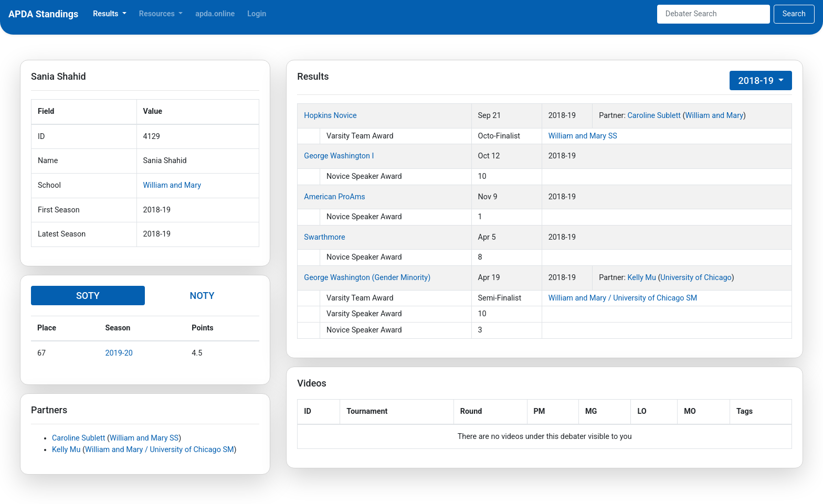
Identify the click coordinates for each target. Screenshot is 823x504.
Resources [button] (158, 14)
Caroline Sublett (78, 438)
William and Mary (172, 185)
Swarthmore (324, 237)
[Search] (714, 14)
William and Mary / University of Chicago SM (160, 450)
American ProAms (334, 197)
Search (794, 14)
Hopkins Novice (330, 116)
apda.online (215, 14)
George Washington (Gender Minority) (367, 278)
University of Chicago (696, 278)
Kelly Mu (66, 450)
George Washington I (339, 156)
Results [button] (107, 14)
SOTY (88, 296)
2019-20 (119, 353)
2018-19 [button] (757, 81)
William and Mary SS (144, 438)
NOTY (202, 296)
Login (257, 14)
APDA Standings (43, 14)
